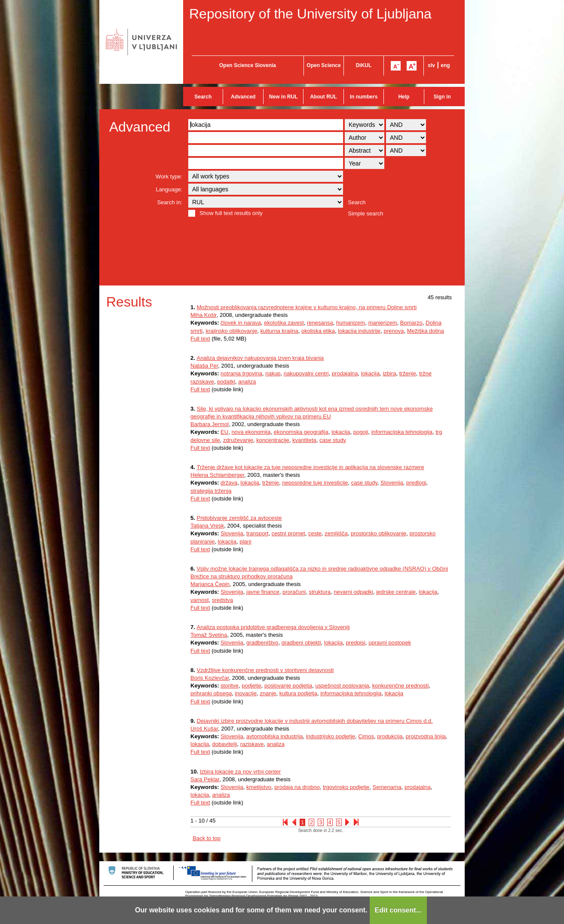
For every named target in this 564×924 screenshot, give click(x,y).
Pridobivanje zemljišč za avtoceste (239, 518)
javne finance (263, 592)
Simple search (365, 213)
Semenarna (387, 787)
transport (257, 533)
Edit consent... (398, 910)
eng (445, 65)
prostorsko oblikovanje (379, 533)
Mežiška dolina (426, 331)
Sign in (442, 97)
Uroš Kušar (204, 729)
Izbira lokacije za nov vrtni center (241, 772)
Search (203, 97)
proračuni (294, 592)
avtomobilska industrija (275, 736)
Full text (200, 339)
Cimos (366, 736)
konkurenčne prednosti (401, 686)
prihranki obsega (211, 693)
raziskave (252, 744)
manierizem (382, 323)
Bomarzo (411, 323)
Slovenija (392, 483)
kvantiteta (304, 440)
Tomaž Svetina (209, 635)
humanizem (351, 323)
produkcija (390, 736)
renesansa (320, 323)
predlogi (416, 483)
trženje (408, 373)
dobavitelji (225, 744)
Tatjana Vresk (207, 526)
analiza (247, 382)
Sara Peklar (205, 779)
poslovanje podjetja (288, 686)
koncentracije (273, 440)
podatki (226, 382)
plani (245, 542)
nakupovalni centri (306, 373)
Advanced (243, 97)
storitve (230, 686)
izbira (389, 373)
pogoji (361, 432)
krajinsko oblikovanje (231, 331)
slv (431, 65)
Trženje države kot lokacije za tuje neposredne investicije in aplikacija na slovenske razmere (310, 467)
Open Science (323, 65)
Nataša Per (204, 366)
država (229, 483)
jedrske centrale (396, 592)
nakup (273, 373)
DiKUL (364, 65)
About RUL (323, 97)
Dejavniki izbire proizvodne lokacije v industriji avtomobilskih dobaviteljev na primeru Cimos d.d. (314, 721)
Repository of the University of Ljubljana (310, 14)
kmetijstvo (259, 787)
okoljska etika (318, 331)
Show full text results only (231, 213)
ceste (315, 533)
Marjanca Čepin (210, 584)
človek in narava (241, 323)
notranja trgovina (241, 373)
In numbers (364, 97)
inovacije (246, 693)
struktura (320, 592)
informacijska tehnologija (402, 432)
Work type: (169, 177)
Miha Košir (204, 315)
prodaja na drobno (297, 787)
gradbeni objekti (301, 643)
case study (333, 440)
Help (404, 97)
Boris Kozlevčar (210, 678)
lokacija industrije (359, 331)
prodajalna (345, 373)
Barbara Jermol (210, 424)
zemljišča (336, 533)
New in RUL (284, 97)
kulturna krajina (279, 331)
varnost (200, 600)
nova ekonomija (251, 432)
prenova (394, 331)
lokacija (370, 373)
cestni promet (288, 533)
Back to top (207, 838)
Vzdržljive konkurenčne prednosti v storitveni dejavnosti (265, 670)
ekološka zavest (284, 323)
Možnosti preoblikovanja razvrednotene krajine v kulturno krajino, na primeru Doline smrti (307, 307)
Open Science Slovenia (248, 65)
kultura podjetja (298, 693)
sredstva (222, 600)
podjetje (251, 686)
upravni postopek (390, 643)
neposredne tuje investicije (315, 483)
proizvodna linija (426, 736)
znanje (268, 693)
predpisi (356, 643)
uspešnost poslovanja (342, 686)
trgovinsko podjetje (346, 787)
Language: (169, 189)
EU (224, 432)
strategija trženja (211, 491)
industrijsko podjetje (331, 736)
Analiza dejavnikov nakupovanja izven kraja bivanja (260, 358)
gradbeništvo (262, 643)
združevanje (238, 440)
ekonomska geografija (301, 432)
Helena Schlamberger (217, 475)
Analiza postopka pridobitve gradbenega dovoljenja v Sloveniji (273, 627)
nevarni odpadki (353, 592)
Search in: (170, 202)
